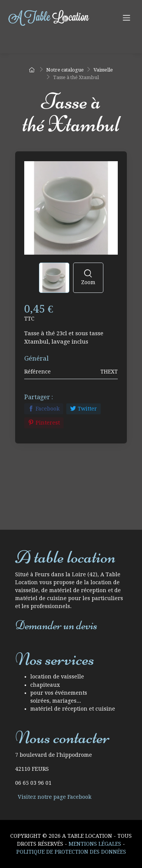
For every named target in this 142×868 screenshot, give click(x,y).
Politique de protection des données (71, 852)
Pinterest (44, 423)
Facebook (44, 409)
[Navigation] (126, 18)
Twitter (83, 409)
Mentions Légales (95, 844)
